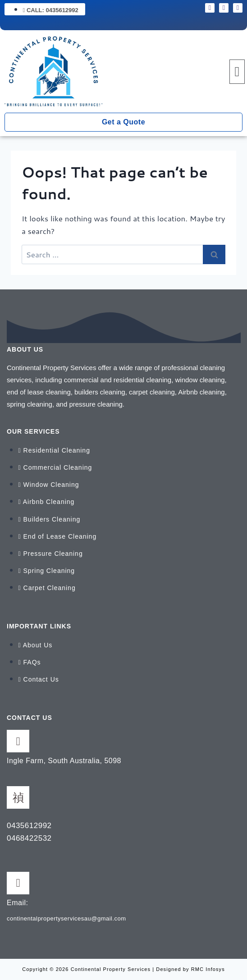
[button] (237, 72)
